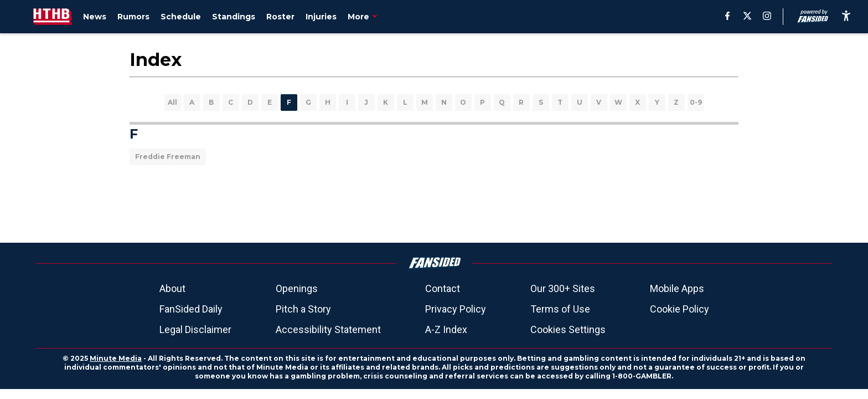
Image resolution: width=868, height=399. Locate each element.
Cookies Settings (568, 329)
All (172, 102)
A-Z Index (446, 329)
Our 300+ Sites (563, 288)
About (172, 288)
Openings (297, 288)
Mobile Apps (677, 288)
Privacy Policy (456, 309)
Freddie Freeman (168, 157)
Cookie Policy (680, 309)
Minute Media (116, 358)
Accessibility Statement (328, 329)
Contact (443, 288)
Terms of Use (560, 309)
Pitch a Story (303, 309)
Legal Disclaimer (195, 329)
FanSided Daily (191, 309)
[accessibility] (846, 17)
